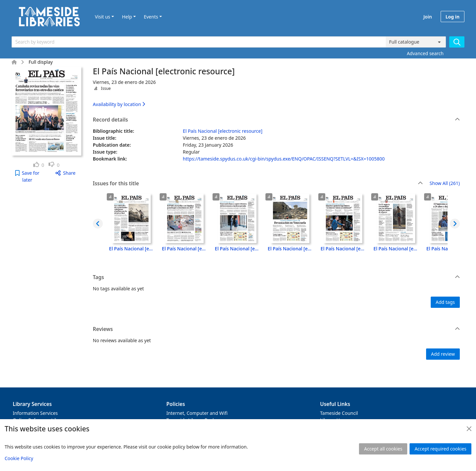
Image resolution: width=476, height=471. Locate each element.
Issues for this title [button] (258, 184)
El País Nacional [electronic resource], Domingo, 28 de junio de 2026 (184, 249)
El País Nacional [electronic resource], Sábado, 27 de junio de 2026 (237, 249)
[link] (39, 165)
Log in (453, 17)
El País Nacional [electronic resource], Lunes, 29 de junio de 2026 (132, 249)
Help (127, 17)
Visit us (102, 17)
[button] (27, 176)
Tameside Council (339, 413)
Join (428, 17)
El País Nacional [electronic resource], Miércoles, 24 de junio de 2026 (396, 249)
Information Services (35, 413)
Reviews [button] (277, 329)
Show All (445, 183)
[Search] (457, 42)
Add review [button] (443, 354)
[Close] (469, 429)
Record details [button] (277, 120)
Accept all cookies (383, 449)
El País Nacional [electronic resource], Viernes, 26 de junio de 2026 (290, 249)
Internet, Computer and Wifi (197, 413)
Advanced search (425, 53)
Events (151, 17)
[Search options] (416, 42)
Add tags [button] (445, 302)
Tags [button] (277, 277)
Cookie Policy (19, 458)
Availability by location (119, 104)
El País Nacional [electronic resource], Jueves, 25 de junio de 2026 (343, 249)
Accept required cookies (440, 449)
